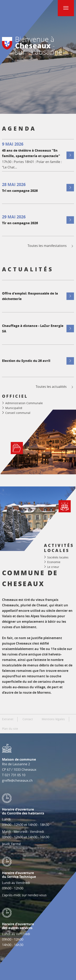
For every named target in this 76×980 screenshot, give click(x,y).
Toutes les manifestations (51, 246)
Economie (54, 562)
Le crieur (53, 567)
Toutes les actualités (55, 387)
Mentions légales (53, 719)
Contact (28, 719)
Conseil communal (18, 413)
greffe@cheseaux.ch (17, 780)
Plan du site (10, 729)
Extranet (8, 719)
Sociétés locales (58, 557)
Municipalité (14, 408)
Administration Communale (24, 403)
